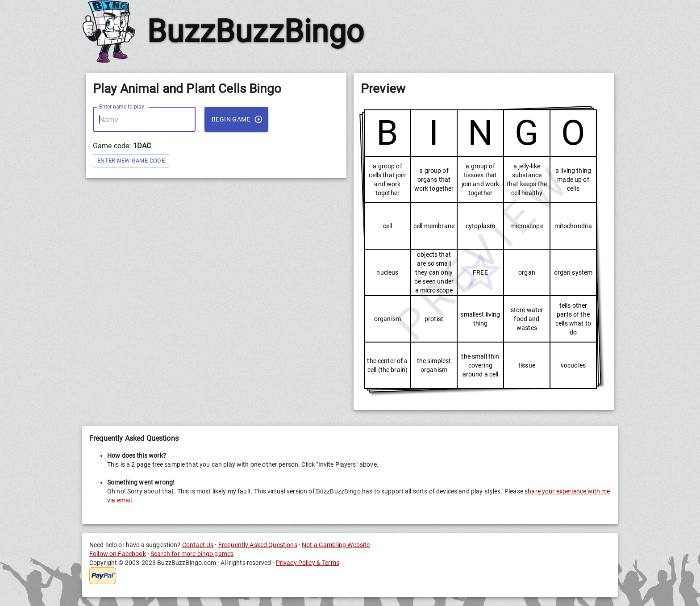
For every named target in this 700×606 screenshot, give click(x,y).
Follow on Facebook (118, 554)
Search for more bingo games (192, 554)
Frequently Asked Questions (258, 545)
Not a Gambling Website (336, 545)
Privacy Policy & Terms (308, 563)
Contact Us (198, 545)
